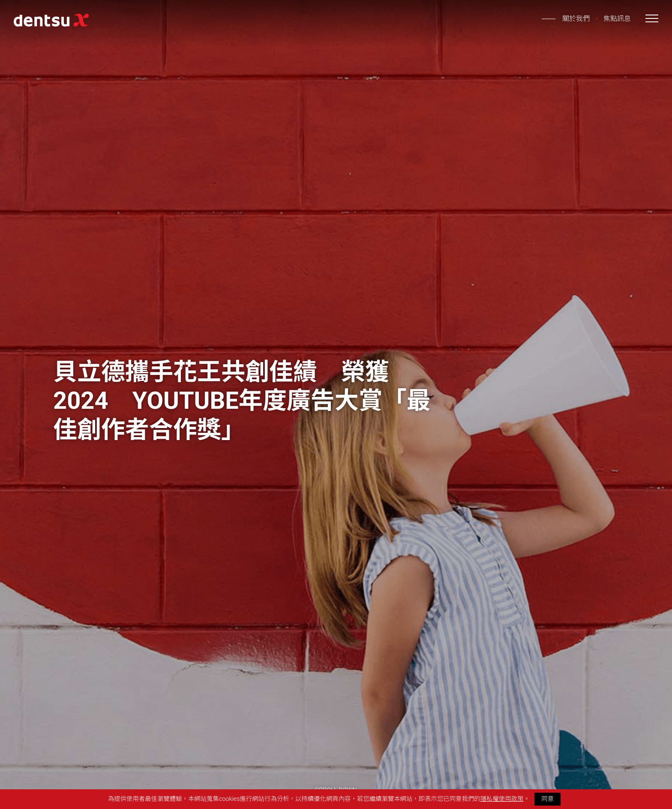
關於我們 (576, 19)
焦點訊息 (617, 19)
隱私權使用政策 (502, 799)
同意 (547, 799)
